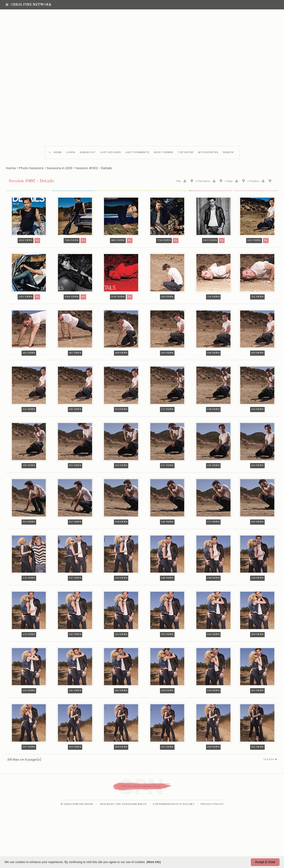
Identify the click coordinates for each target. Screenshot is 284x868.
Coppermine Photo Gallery (174, 804)
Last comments (138, 152)
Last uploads (111, 152)
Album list (88, 152)
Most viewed (164, 152)
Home (58, 152)
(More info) (154, 862)
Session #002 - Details (94, 168)
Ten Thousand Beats (131, 804)
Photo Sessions (31, 168)
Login (71, 152)
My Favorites (208, 152)
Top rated (186, 152)
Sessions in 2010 (60, 168)
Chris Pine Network (28, 5)
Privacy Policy (212, 804)
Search (228, 152)
